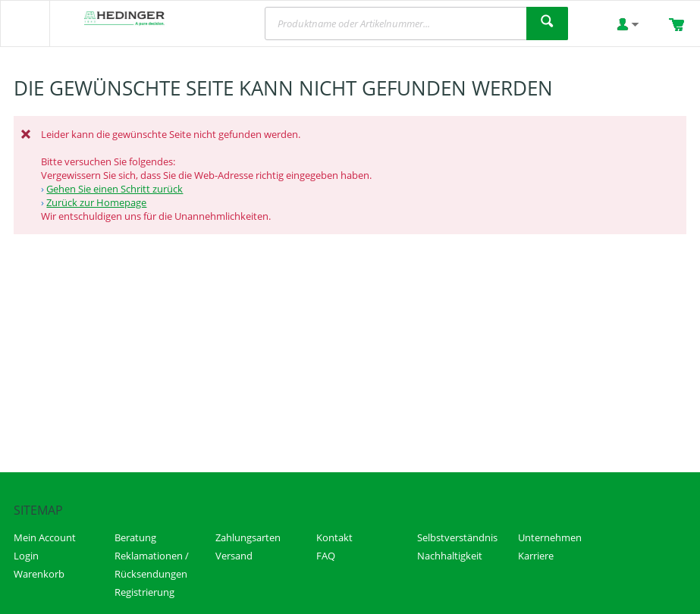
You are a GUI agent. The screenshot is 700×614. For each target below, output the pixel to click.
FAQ (326, 556)
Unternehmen (550, 537)
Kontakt (334, 537)
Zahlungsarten (248, 537)
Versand (234, 556)
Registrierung (144, 592)
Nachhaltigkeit (450, 556)
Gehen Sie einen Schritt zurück (115, 189)
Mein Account (45, 537)
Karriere (536, 556)
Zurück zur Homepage (96, 202)
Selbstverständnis (457, 537)
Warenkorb (39, 574)
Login (26, 556)
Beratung (135, 537)
